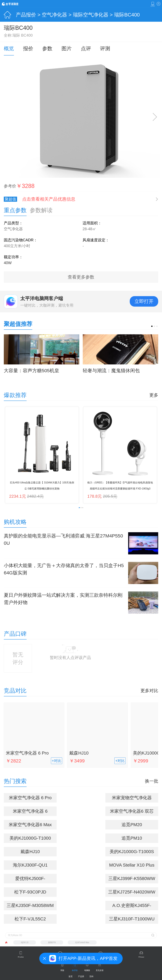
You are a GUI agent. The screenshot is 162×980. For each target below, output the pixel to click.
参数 (47, 48)
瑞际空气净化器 (91, 15)
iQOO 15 (25, 942)
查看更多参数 (81, 277)
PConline (21, 957)
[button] (152, 326)
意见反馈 (100, 970)
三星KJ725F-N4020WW (132, 892)
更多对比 (149, 691)
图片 (67, 48)
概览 (9, 48)
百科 (91, 976)
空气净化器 (54, 15)
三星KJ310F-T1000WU (132, 919)
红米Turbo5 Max (82, 942)
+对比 (57, 761)
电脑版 (87, 970)
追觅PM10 (132, 838)
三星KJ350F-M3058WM (30, 905)
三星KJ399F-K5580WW (132, 879)
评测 (105, 48)
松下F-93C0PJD (30, 892)
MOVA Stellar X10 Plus (132, 865)
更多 (154, 395)
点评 (86, 48)
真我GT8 (52, 942)
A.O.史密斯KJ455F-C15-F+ (132, 907)
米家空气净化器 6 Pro (27, 753)
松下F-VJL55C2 (30, 919)
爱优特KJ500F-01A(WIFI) (30, 880)
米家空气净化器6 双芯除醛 (132, 812)
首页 (71, 976)
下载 (153, 4)
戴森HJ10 (79, 753)
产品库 (81, 976)
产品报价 (26, 15)
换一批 (152, 781)
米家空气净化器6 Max (30, 825)
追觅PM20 (132, 825)
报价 (28, 48)
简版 (62, 970)
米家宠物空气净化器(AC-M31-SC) (132, 799)
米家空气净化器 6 (30, 811)
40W (8, 263)
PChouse (141, 957)
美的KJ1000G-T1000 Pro (30, 839)
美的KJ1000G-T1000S (132, 852)
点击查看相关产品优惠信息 (49, 199)
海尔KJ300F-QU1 (30, 865)
